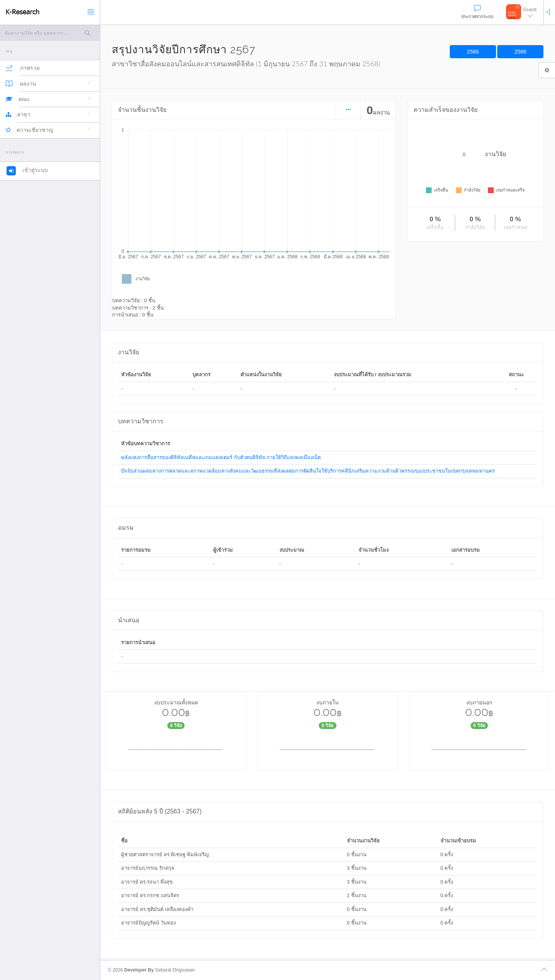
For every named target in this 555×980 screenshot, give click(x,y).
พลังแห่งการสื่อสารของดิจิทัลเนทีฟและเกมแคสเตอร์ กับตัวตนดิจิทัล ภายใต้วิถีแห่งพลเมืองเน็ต (221, 457)
